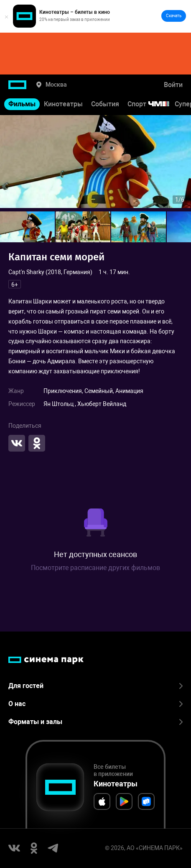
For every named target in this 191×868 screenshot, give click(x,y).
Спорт (154, 104)
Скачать (174, 16)
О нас (95, 704)
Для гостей (95, 686)
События (105, 104)
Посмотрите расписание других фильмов (95, 568)
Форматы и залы (95, 722)
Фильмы (22, 104)
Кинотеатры (63, 104)
